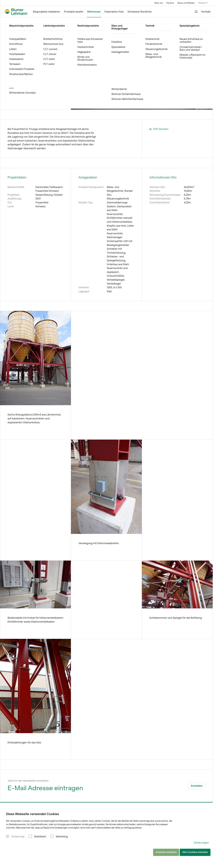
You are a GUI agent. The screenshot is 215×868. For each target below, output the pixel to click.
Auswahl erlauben (166, 852)
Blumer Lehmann (15, 20)
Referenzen (94, 12)
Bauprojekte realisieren (47, 12)
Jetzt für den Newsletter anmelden (28, 781)
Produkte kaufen (74, 12)
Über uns (159, 3)
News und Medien (186, 3)
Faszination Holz (114, 12)
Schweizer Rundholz (140, 12)
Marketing (62, 836)
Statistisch (40, 836)
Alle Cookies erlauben (195, 852)
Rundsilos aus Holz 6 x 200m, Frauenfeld (59, 20)
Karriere (170, 3)
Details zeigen (201, 843)
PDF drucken (159, 129)
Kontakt (206, 12)
